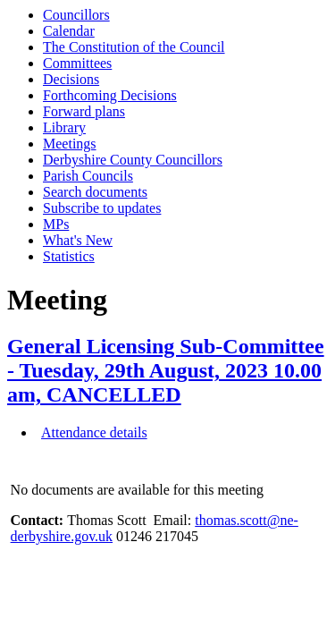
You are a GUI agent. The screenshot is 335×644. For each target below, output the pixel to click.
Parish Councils (88, 176)
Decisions (71, 79)
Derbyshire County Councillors (133, 160)
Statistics (69, 256)
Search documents (95, 192)
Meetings (70, 144)
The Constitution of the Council (134, 47)
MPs (56, 224)
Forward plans (84, 111)
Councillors (76, 15)
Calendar (69, 31)
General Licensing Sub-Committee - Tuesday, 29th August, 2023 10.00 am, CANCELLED (166, 370)
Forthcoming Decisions (110, 95)
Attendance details (94, 432)
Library (64, 127)
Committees (77, 63)
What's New (78, 240)
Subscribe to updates (102, 208)
